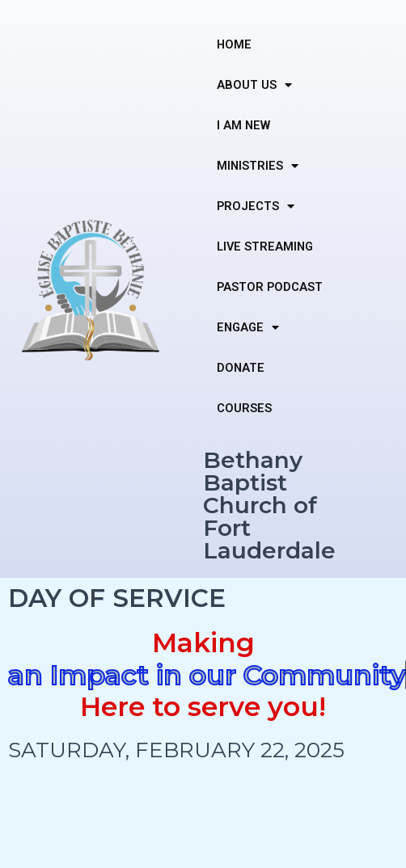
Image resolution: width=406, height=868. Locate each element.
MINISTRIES (258, 166)
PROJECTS (256, 206)
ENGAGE (248, 328)
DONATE (241, 368)
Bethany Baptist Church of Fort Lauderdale (269, 505)
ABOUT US (254, 85)
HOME (234, 44)
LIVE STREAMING (265, 246)
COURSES (244, 408)
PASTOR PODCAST (270, 287)
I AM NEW (243, 125)
